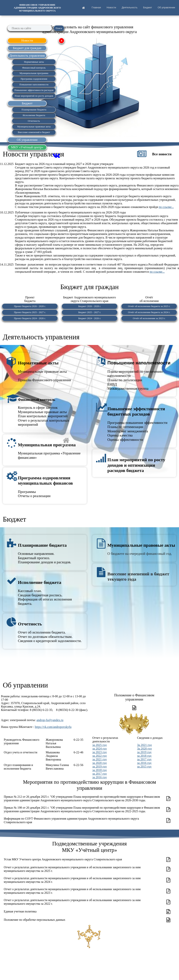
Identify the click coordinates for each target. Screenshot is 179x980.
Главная (96, 7)
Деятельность (130, 7)
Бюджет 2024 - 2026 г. (89, 318)
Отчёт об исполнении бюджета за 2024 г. (149, 312)
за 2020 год (99, 763)
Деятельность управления (41, 337)
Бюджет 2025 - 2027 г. (89, 312)
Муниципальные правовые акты (141, 545)
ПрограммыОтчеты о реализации (34, 494)
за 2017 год (99, 774)
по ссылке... (166, 207)
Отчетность (30, 624)
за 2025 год (99, 745)
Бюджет (148, 7)
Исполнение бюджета (40, 582)
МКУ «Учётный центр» (27, 147)
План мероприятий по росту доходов (34, 96)
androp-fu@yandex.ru (50, 720)
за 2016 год (99, 777)
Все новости (162, 154)
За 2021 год (145, 745)
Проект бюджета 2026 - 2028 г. (30, 306)
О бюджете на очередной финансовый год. (140, 554)
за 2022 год (99, 756)
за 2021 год (99, 759)
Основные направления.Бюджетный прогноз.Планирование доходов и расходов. (45, 558)
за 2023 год (99, 752)
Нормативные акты (38, 363)
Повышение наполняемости (139, 363)
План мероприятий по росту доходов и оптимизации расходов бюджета (136, 465)
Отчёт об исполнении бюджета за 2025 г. (149, 306)
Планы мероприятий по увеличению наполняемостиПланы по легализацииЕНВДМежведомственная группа (135, 380)
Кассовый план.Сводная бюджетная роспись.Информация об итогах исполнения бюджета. (45, 597)
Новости (111, 7)
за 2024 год (99, 749)
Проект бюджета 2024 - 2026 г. (30, 318)
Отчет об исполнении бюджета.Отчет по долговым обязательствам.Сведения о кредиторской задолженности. (50, 637)
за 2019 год (99, 766)
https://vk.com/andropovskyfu (53, 727)
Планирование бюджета (42, 545)
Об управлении (166, 7)
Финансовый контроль (37, 400)
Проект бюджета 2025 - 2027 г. (30, 312)
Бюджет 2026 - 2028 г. (89, 306)
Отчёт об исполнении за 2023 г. (149, 318)
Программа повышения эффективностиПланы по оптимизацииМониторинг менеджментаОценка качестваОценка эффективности (137, 431)
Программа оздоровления (34, 79)
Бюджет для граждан (27, 48)
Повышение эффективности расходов (34, 90)
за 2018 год (99, 770)
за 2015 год (144, 766)
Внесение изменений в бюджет (34, 132)
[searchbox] (30, 28)
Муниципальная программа (47, 445)
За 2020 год (145, 749)
